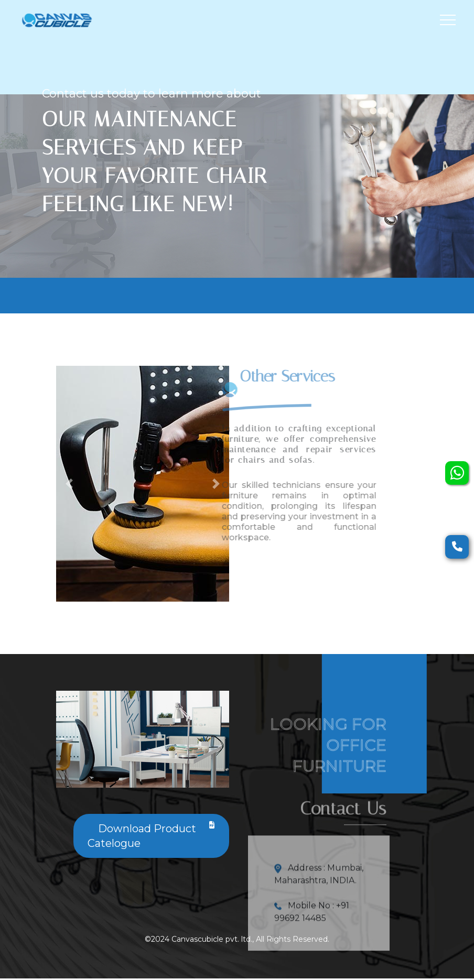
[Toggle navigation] (448, 20)
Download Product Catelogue (151, 835)
